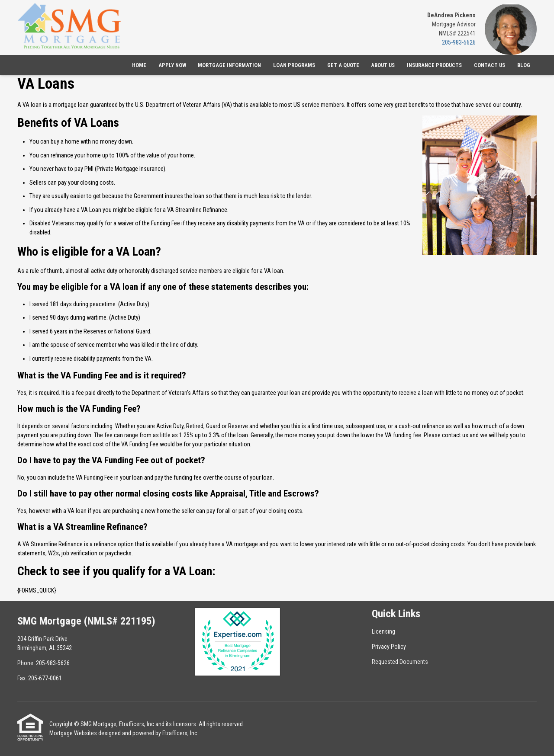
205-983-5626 (459, 42)
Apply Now (172, 65)
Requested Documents (400, 662)
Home (139, 65)
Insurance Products (434, 65)
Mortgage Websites (73, 733)
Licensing (383, 631)
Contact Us (490, 65)
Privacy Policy (389, 647)
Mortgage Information (229, 65)
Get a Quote (343, 65)
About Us (383, 65)
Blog (524, 65)
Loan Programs (294, 65)
